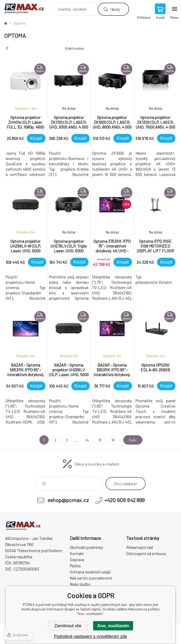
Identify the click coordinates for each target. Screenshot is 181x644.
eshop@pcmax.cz (68, 500)
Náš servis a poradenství (91, 578)
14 (85, 440)
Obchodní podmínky (86, 547)
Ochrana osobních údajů (90, 572)
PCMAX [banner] (28, 8)
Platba (75, 566)
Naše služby (80, 584)
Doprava (77, 560)
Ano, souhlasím (113, 626)
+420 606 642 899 (124, 500)
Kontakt (77, 553)
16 (111, 440)
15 (98, 440)
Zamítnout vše (68, 626)
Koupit (36, 138)
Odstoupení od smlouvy (146, 553)
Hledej (115, 9)
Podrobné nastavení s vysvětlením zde (91, 636)
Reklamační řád (139, 547)
